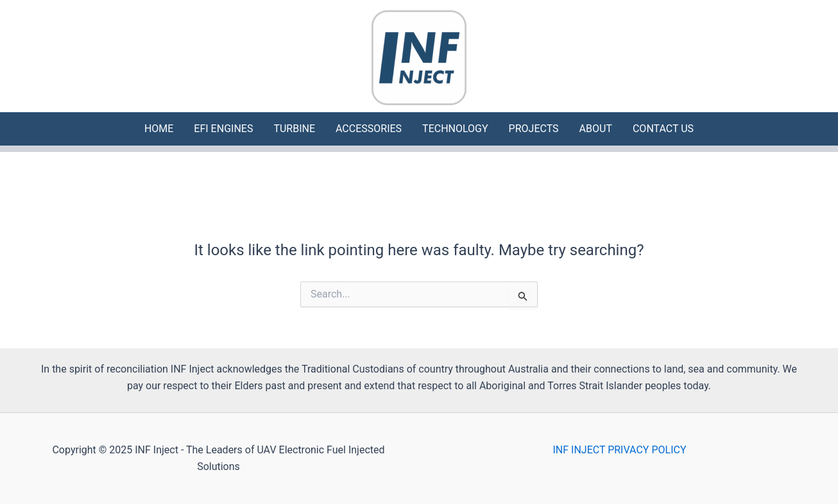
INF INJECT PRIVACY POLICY (620, 450)
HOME (159, 129)
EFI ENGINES (223, 129)
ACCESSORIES (369, 129)
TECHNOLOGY (455, 129)
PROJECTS (534, 129)
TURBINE (294, 129)
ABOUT (596, 129)
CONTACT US (663, 129)
